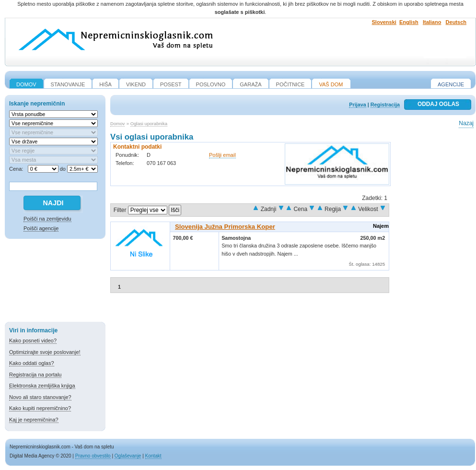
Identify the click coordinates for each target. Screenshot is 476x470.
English (409, 22)
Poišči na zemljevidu (47, 219)
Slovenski (384, 22)
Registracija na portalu (35, 375)
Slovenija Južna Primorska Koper (225, 227)
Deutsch (456, 22)
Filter (120, 210)
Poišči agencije (41, 228)
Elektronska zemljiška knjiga (42, 386)
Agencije (451, 84)
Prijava (357, 105)
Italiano (432, 22)
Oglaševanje (128, 456)
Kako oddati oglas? (32, 363)
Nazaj (466, 123)
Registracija (385, 105)
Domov (117, 123)
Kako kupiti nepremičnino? (40, 408)
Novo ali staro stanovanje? (40, 397)
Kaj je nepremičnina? (34, 420)
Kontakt (153, 456)
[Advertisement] (55, 282)
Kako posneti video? (33, 341)
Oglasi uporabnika (149, 123)
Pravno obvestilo (93, 456)
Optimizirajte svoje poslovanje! (45, 352)
